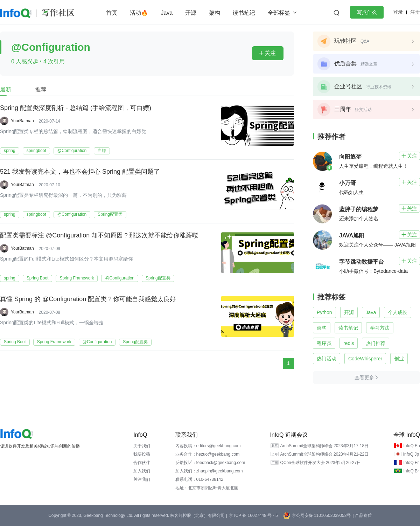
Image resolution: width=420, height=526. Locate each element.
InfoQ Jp (411, 454)
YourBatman (22, 121)
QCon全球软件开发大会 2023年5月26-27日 (320, 463)
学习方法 (380, 328)
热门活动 (327, 359)
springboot (36, 151)
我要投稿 (142, 454)
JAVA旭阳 (352, 236)
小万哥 (348, 183)
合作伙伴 (142, 463)
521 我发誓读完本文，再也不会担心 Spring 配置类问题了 (80, 172)
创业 (399, 359)
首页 (112, 13)
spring (10, 151)
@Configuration (72, 151)
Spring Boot (38, 278)
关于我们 (142, 446)
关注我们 (142, 479)
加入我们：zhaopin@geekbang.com (209, 471)
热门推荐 (376, 343)
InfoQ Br (411, 471)
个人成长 (398, 312)
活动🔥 (139, 13)
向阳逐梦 (350, 157)
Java (167, 13)
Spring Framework (77, 278)
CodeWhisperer (365, 359)
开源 (191, 13)
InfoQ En (411, 446)
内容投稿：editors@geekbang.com (208, 446)
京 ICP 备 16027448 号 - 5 (253, 515)
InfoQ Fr (411, 463)
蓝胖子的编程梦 (359, 209)
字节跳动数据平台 (362, 262)
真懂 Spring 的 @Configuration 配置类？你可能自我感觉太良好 (88, 299)
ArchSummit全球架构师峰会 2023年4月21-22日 (324, 454)
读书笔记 (244, 13)
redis (349, 343)
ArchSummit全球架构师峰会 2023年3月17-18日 (324, 446)
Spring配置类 (110, 214)
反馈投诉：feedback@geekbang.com (210, 463)
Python (324, 312)
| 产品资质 (362, 515)
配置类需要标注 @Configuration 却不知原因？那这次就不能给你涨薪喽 (99, 236)
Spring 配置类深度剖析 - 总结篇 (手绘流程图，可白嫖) (76, 108)
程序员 (324, 343)
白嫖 (102, 151)
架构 (215, 13)
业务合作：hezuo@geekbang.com (208, 454)
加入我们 (142, 471)
